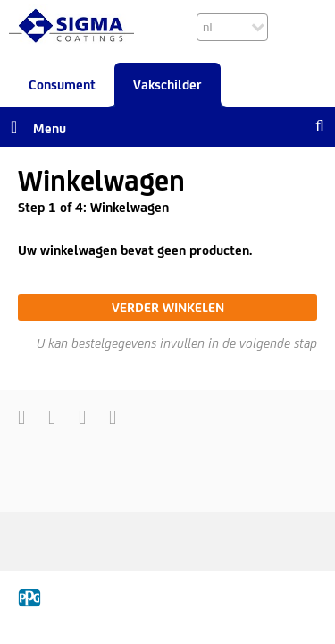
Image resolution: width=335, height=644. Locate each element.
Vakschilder (167, 85)
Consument (62, 85)
